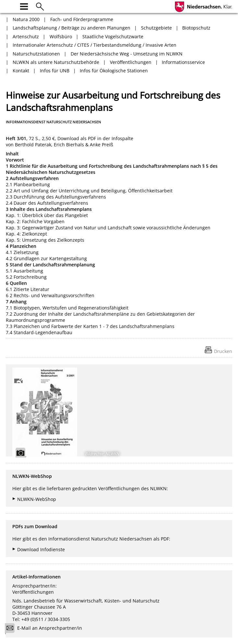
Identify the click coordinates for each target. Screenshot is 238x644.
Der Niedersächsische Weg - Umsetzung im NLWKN (127, 54)
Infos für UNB (55, 71)
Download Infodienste (41, 549)
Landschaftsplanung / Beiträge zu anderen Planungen (71, 28)
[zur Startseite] (10, 6)
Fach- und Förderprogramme (82, 19)
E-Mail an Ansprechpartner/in (46, 629)
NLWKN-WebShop (37, 499)
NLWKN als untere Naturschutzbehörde (56, 62)
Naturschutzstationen (36, 54)
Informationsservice (183, 62)
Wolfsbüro (61, 36)
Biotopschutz (196, 28)
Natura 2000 (26, 19)
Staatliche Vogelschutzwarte (113, 36)
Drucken (223, 351)
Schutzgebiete (156, 28)
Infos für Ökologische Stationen (114, 71)
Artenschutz (26, 36)
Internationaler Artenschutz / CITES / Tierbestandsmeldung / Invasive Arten (95, 45)
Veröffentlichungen (131, 62)
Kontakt (21, 71)
